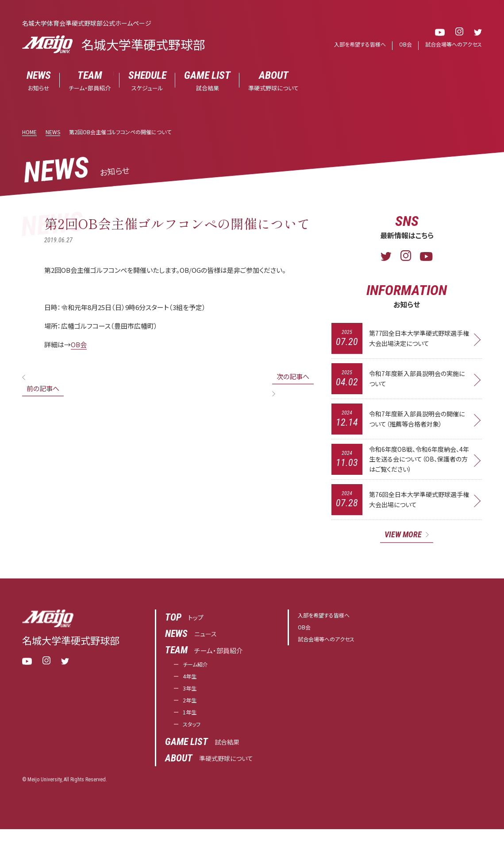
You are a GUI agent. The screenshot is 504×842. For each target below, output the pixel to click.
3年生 (191, 697)
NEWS (53, 132)
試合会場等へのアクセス (451, 45)
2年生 (191, 710)
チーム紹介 (199, 670)
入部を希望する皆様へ (352, 45)
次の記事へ (293, 377)
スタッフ (194, 737)
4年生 (191, 684)
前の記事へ (43, 389)
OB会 (401, 45)
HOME (29, 132)
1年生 (191, 724)
